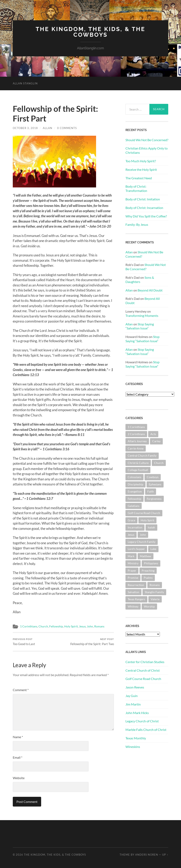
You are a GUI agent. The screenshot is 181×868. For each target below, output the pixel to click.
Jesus (82, 626)
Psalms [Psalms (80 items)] (148, 578)
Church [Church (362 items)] (159, 463)
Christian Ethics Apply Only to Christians (147, 150)
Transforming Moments (142, 316)
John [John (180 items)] (143, 535)
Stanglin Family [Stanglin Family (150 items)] (154, 592)
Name (18, 737)
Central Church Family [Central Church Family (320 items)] (142, 456)
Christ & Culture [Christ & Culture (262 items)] (138, 463)
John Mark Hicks (137, 713)
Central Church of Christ (143, 670)
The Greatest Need (139, 178)
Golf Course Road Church (143, 679)
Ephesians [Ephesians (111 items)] (155, 484)
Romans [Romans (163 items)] (155, 585)
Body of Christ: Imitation (143, 199)
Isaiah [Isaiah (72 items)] (151, 527)
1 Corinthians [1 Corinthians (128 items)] (136, 427)
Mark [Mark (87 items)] (131, 556)
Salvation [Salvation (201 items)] (133, 592)
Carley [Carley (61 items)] (156, 441)
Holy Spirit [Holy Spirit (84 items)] (147, 520)
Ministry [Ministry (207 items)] (133, 563)
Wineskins (133, 747)
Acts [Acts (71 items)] (153, 434)
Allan (48, 128)
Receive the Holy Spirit (141, 169)
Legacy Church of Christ (142, 721)
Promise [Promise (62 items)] (133, 578)
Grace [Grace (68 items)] (131, 520)
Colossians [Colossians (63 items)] (134, 477)
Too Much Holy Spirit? (141, 161)
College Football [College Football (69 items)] (138, 470)
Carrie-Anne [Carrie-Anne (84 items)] (136, 448)
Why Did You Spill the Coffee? (146, 216)
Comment (21, 690)
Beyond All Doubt (150, 290)
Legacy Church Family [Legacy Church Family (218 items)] (142, 542)
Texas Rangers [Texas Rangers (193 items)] (136, 599)
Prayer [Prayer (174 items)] (132, 571)
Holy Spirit (71, 626)
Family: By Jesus (137, 224)
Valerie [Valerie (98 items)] (155, 599)
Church (43, 626)
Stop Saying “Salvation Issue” (140, 326)
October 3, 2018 (25, 128)
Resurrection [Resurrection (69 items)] (136, 585)
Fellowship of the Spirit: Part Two (92, 642)
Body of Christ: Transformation (136, 188)
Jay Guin (132, 696)
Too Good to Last (24, 642)
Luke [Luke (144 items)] (153, 549)
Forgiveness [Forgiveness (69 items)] (154, 499)
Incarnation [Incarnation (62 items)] (135, 527)
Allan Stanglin (25, 83)
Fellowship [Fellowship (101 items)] (134, 499)
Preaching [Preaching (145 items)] (148, 571)
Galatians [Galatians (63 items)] (134, 506)
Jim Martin (133, 704)
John (90, 626)
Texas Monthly (136, 738)
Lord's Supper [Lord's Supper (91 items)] (136, 549)
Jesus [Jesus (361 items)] (131, 535)
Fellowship (56, 626)
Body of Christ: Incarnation (144, 208)
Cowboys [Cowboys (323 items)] (153, 477)
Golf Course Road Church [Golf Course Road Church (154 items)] (144, 513)
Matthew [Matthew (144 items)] (146, 556)
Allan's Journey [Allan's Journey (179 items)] (137, 441)
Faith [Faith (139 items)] (151, 491)
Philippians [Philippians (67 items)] (151, 563)
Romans (99, 626)
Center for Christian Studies (145, 662)
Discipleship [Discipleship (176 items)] (135, 484)
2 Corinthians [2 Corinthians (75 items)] (136, 434)
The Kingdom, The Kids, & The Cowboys (90, 32)
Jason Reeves (135, 687)
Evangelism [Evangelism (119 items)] (135, 491)
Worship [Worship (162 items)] (149, 606)
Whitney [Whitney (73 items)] (133, 606)
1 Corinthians (29, 626)
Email (18, 757)
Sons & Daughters (140, 280)
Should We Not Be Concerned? (147, 140)
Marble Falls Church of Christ (146, 730)
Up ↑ (165, 855)
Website (19, 778)
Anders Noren (147, 855)
